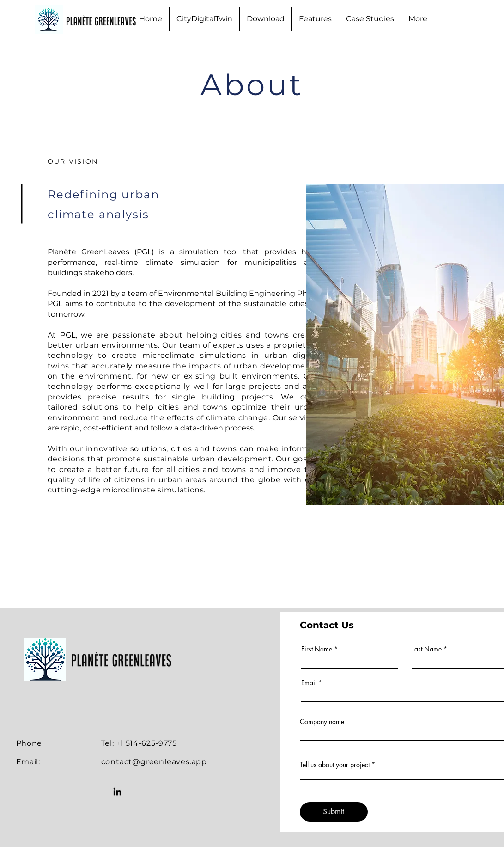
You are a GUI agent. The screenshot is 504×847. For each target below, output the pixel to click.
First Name (317, 649)
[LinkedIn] (117, 792)
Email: (28, 762)
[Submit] (334, 812)
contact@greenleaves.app (154, 762)
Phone (29, 743)
